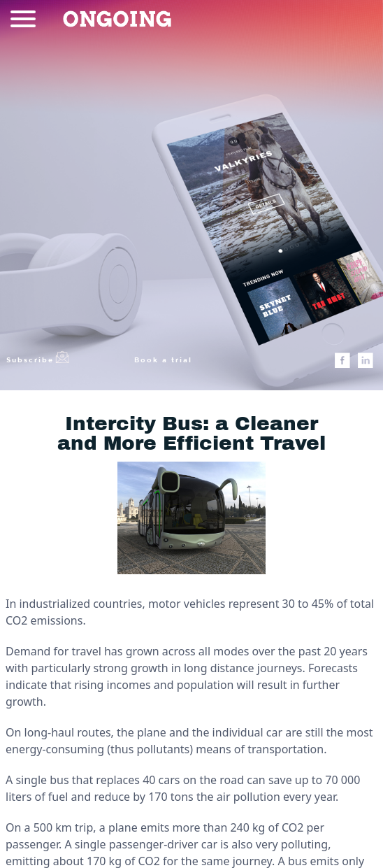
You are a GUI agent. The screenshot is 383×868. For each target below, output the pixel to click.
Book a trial (163, 360)
